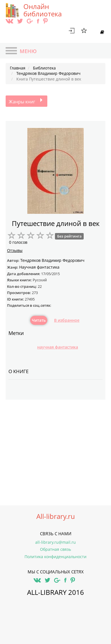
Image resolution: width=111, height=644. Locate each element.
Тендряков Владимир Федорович (52, 260)
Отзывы (15, 250)
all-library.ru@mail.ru (55, 542)
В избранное (67, 320)
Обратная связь (55, 549)
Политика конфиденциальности (55, 557)
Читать (39, 320)
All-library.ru (56, 516)
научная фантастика (58, 347)
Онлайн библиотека (43, 10)
